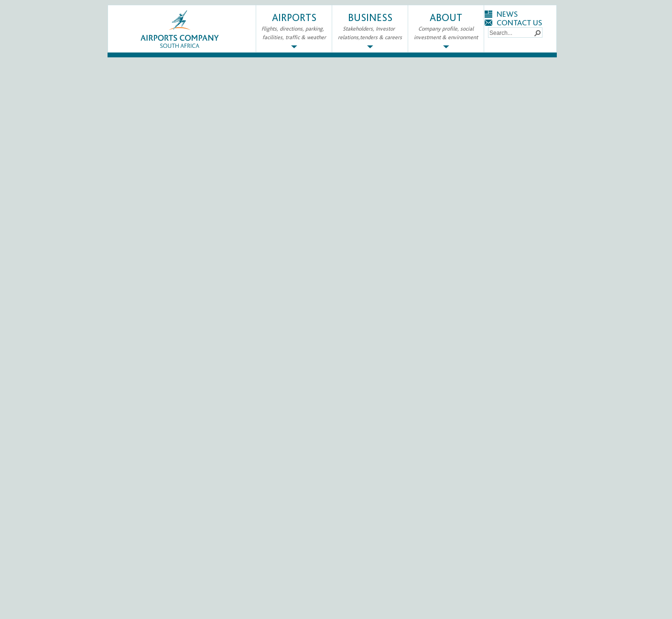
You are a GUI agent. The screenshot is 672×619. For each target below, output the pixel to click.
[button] (537, 33)
